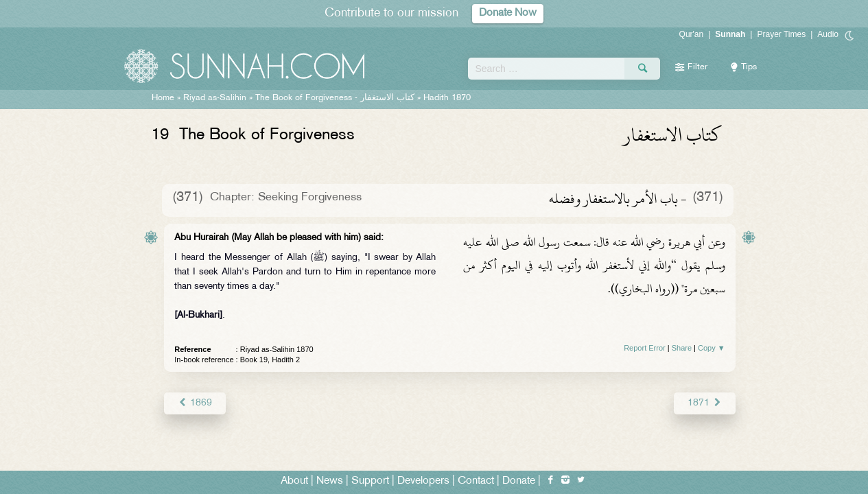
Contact (476, 481)
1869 (195, 403)
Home (163, 98)
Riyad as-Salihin (215, 98)
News (330, 481)
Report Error (645, 348)
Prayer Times (781, 34)
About (294, 481)
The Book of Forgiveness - (336, 98)
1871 (704, 403)
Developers (423, 481)
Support (370, 481)
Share (682, 348)
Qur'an (692, 34)
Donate (519, 481)
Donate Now (508, 13)
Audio (828, 34)
